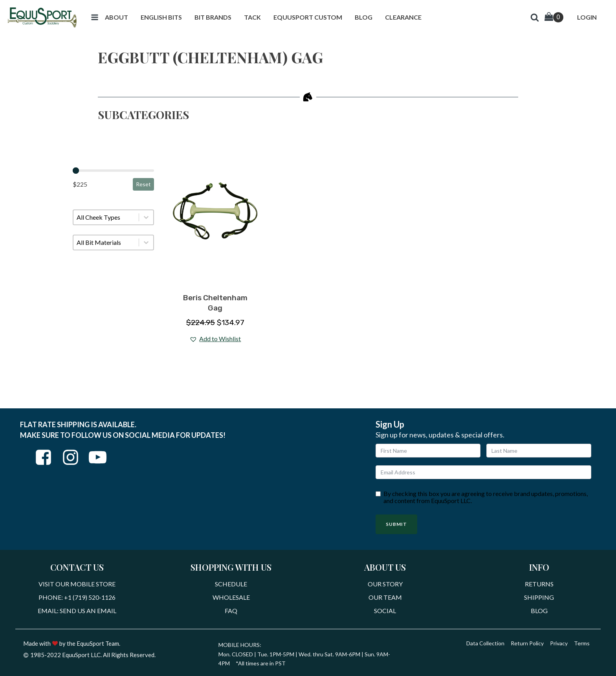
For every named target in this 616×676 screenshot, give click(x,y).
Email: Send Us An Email (77, 611)
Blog (539, 611)
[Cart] (554, 17)
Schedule (231, 584)
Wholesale (231, 597)
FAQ (231, 611)
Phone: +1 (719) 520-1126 (77, 597)
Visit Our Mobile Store (77, 584)
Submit (396, 524)
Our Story (385, 584)
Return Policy (527, 643)
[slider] (76, 171)
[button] (95, 17)
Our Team (385, 597)
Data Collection (485, 643)
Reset (143, 184)
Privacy (559, 643)
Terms (582, 643)
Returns (539, 584)
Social (385, 611)
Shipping (539, 597)
